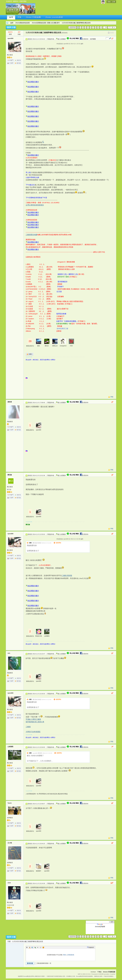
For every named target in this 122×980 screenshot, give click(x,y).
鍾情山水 (55, 346)
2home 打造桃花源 (7, 23)
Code (41, 947)
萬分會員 (10, 55)
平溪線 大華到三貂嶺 (33, 719)
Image (32, 947)
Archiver (93, 972)
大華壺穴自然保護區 (33, 732)
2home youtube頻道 (54, 17)
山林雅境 (47, 636)
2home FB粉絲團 (33, 17)
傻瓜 (39, 346)
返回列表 (73, 27)
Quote (38, 947)
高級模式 (91, 947)
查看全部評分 (30, 346)
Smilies (43, 947)
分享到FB (84, 39)
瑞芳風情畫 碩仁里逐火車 (35, 722)
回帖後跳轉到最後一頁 (43, 963)
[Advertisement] (76, 10)
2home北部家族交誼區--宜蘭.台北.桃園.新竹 (46, 23)
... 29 (105, 27)
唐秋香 (10, 402)
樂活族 (10, 475)
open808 (10, 38)
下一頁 (111, 27)
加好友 (19, 60)
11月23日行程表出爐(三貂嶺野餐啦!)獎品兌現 (76, 23)
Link (35, 947)
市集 (19, 17)
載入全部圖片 (62, 39)
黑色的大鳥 (39, 636)
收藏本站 (16, 1)
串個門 (11, 60)
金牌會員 (10, 818)
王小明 (10, 843)
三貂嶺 (28, 727)
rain (9, 653)
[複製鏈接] (65, 33)
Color (30, 947)
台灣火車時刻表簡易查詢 (35, 205)
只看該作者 (50, 39)
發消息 (19, 63)
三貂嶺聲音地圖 (31, 235)
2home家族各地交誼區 (23, 23)
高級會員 (10, 422)
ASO (71, 346)
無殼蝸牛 (39, 871)
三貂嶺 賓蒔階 (67, 575)
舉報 (112, 397)
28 (30, 341)
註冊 (114, 2)
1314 (9, 883)
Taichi (10, 803)
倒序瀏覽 (93, 39)
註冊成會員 (71, 955)
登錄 (109, 2)
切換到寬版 (23, 1)
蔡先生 (47, 346)
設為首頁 (9, 1)
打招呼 (11, 63)
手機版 (99, 972)
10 (101, 27)
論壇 (11, 17)
